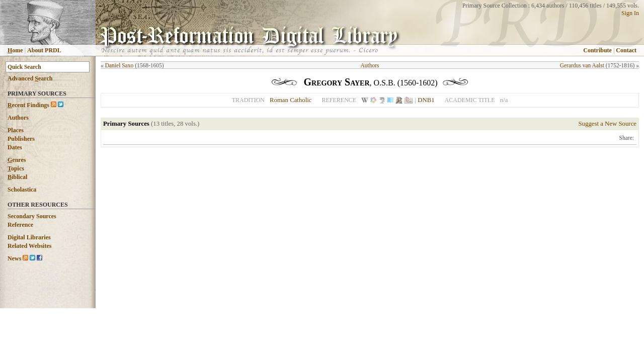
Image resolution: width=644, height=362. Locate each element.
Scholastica (22, 190)
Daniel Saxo (119, 65)
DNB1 (426, 100)
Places (16, 130)
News (14, 258)
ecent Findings (28, 105)
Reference (20, 225)
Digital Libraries (29, 237)
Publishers (21, 139)
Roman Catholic (291, 100)
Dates (15, 147)
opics (16, 168)
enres (17, 160)
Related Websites (29, 246)
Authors (18, 118)
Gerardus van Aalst (582, 65)
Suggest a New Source (607, 124)
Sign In (630, 13)
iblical (17, 177)
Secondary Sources (32, 216)
